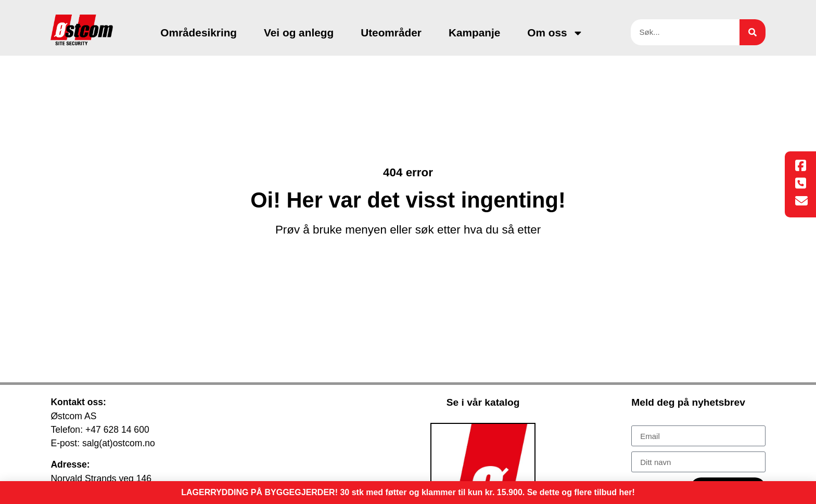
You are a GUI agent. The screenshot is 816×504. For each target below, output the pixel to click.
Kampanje (474, 33)
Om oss (555, 33)
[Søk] (753, 32)
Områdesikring (199, 33)
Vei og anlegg (299, 33)
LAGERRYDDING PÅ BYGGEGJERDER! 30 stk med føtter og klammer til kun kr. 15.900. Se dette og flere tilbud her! (408, 492)
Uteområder (391, 33)
